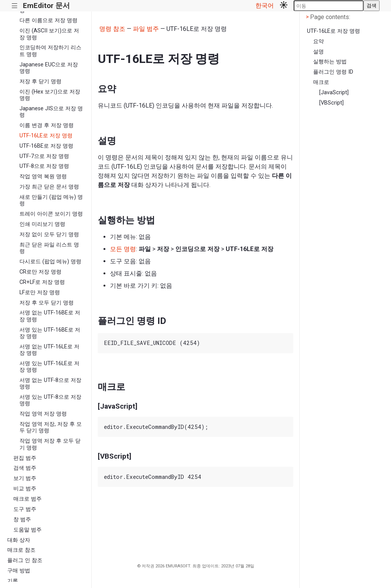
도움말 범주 (27, 530)
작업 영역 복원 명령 (43, 176)
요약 (318, 41)
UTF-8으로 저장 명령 (44, 166)
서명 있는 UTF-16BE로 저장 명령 (50, 333)
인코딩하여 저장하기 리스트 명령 (50, 51)
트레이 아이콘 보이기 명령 (51, 214)
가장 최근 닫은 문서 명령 (49, 187)
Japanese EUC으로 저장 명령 (49, 68)
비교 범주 (25, 489)
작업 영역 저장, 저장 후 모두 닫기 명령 (51, 427)
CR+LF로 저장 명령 (42, 282)
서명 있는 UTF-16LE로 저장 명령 (49, 367)
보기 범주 (25, 478)
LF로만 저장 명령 (40, 292)
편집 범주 (25, 458)
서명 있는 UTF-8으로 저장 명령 (50, 400)
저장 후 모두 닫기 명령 (47, 303)
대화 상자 (19, 540)
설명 (318, 52)
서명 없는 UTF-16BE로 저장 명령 (50, 316)
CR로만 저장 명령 (40, 272)
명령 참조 (112, 29)
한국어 (265, 6)
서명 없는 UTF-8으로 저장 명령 (50, 383)
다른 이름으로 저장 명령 (48, 20)
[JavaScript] (334, 93)
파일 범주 (146, 29)
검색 (372, 6)
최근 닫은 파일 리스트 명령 (49, 248)
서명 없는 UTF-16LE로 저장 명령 (49, 350)
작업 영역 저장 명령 (43, 414)
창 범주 (22, 520)
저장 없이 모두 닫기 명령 (49, 234)
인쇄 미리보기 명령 (42, 224)
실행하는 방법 (330, 62)
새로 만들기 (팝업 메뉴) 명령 (51, 200)
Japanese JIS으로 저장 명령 (51, 112)
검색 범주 (25, 468)
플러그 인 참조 (25, 560)
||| (15, 6)
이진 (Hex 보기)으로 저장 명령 (50, 95)
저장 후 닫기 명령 (40, 81)
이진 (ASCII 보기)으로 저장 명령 (49, 34)
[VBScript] (331, 103)
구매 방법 (19, 571)
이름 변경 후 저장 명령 (47, 125)
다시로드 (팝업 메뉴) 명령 (50, 262)
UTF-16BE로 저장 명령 (46, 146)
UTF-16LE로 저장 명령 (46, 136)
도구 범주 (25, 509)
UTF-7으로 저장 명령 (44, 156)
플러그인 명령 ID (333, 72)
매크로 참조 (21, 550)
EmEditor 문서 (46, 6)
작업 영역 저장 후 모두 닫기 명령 (50, 444)
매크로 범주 (27, 499)
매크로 (321, 82)
